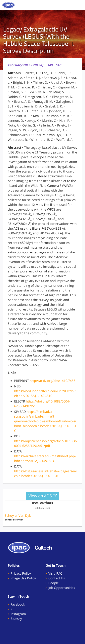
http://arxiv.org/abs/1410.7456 (52, 381)
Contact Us (57, 578)
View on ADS (43, 496)
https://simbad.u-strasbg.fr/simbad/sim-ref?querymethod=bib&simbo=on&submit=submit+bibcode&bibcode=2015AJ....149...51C (46, 421)
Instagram (18, 614)
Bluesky (16, 619)
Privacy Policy (21, 573)
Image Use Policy (23, 578)
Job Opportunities (62, 588)
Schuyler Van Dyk (18, 516)
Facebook (18, 604)
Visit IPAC (55, 573)
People (54, 583)
